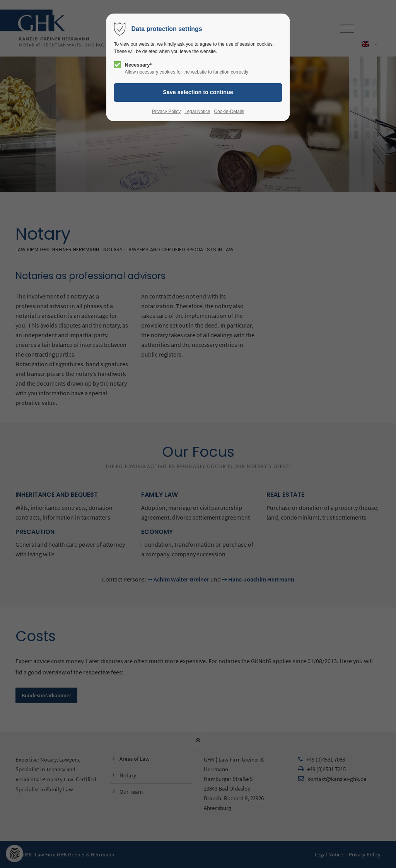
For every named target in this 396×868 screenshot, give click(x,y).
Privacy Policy (166, 112)
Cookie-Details (229, 112)
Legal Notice (197, 112)
